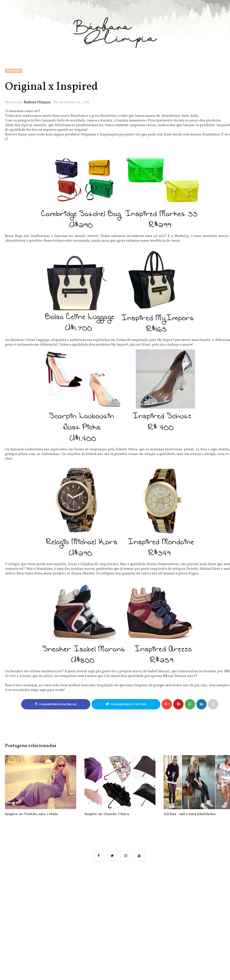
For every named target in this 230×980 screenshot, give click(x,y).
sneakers (14, 71)
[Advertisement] (120, 915)
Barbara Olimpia (37, 102)
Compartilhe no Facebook (56, 704)
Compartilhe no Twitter (126, 704)
